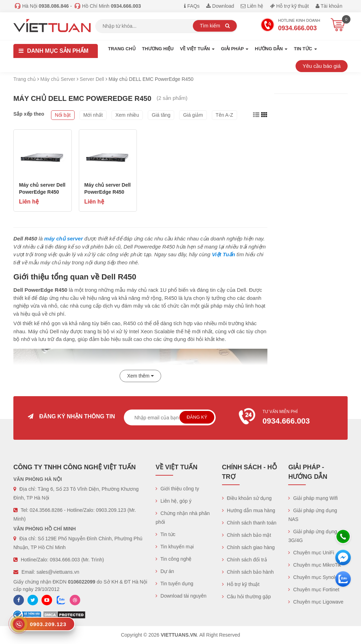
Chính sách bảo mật (247, 535)
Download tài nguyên (181, 596)
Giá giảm (193, 115)
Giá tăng (161, 115)
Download (220, 6)
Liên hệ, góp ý (173, 501)
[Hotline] (343, 536)
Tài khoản (329, 6)
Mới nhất (93, 115)
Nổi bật (63, 115)
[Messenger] (343, 558)
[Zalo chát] (343, 579)
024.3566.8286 (46, 510)
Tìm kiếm (215, 26)
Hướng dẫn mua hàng (249, 510)
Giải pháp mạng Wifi (313, 498)
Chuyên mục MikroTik (315, 565)
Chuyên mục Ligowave (316, 602)
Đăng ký (197, 417)
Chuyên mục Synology (315, 577)
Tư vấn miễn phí (290, 418)
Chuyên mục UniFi (311, 553)
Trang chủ (122, 49)
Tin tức (165, 534)
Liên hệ (252, 6)
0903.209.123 (111, 510)
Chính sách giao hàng (248, 547)
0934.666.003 (65, 560)
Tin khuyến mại (175, 547)
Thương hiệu (158, 49)
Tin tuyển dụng (174, 584)
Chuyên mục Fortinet (314, 590)
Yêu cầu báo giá (322, 66)
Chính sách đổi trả (245, 560)
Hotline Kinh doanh (290, 26)
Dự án (165, 571)
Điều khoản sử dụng (247, 498)
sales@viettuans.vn (58, 572)
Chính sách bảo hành (248, 572)
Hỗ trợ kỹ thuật (289, 6)
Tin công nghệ (173, 559)
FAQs (192, 6)
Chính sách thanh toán (249, 523)
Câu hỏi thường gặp (246, 597)
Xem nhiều (127, 115)
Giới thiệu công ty (177, 489)
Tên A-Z (224, 115)
